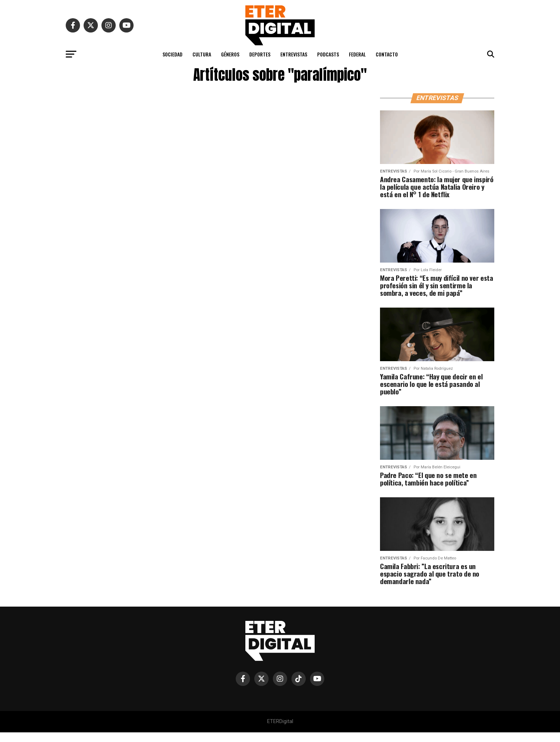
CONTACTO (387, 54)
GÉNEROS (230, 54)
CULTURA (202, 54)
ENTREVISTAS (294, 54)
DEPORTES (260, 54)
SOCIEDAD (172, 54)
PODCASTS (328, 54)
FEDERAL (357, 54)
